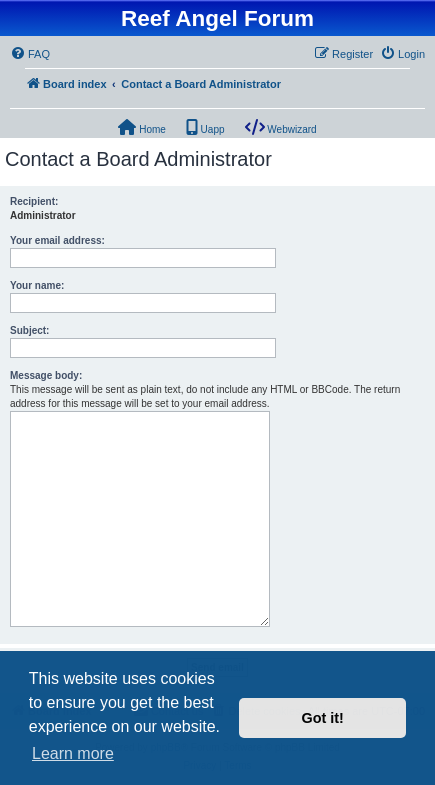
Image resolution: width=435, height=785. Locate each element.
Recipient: (34, 201)
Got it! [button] (323, 718)
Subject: (29, 330)
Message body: (46, 375)
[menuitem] (30, 54)
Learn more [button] (73, 753)
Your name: (37, 285)
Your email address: (57, 240)
